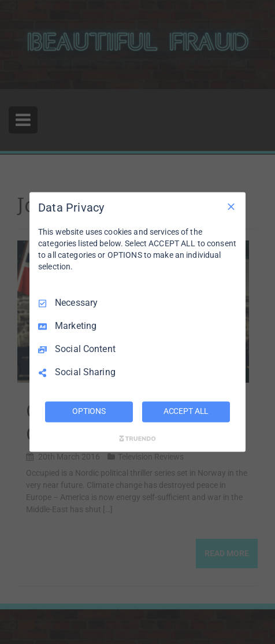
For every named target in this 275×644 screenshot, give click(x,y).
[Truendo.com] (137, 439)
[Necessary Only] (231, 206)
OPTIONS (89, 412)
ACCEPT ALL (186, 412)
